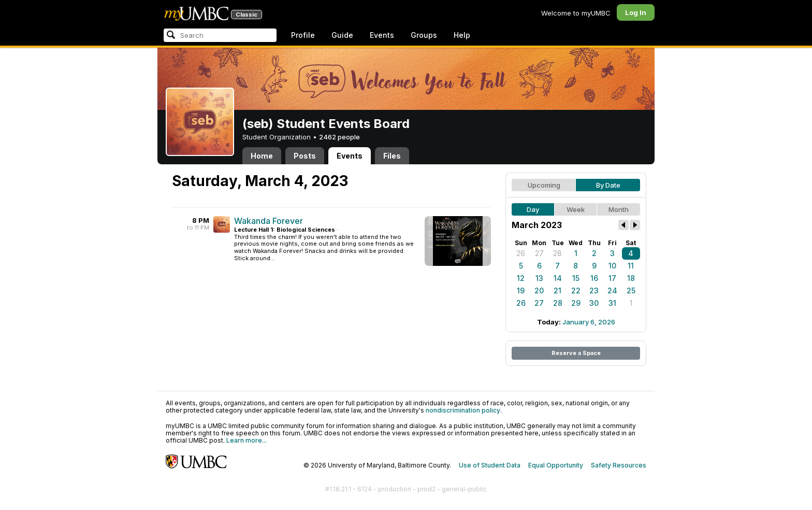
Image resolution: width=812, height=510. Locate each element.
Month (619, 209)
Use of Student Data (490, 465)
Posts (305, 156)
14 (558, 278)
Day (533, 209)
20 (539, 291)
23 (594, 291)
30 (594, 303)
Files (392, 156)
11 (631, 266)
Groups (424, 35)
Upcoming (544, 185)
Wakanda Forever (269, 221)
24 (612, 291)
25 (631, 291)
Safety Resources (619, 465)
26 (521, 253)
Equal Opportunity (556, 465)
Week (576, 209)
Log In (636, 12)
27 (539, 253)
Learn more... (247, 440)
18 (631, 278)
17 (612, 278)
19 (521, 291)
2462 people (339, 137)
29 (576, 303)
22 (576, 291)
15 (576, 278)
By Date (608, 185)
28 (557, 253)
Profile (303, 35)
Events (382, 35)
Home (262, 156)
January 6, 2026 (589, 322)
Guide (342, 35)
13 (539, 278)
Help (462, 35)
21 (557, 291)
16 (594, 278)
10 (612, 266)
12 (521, 278)
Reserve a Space (576, 353)
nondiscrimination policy (463, 410)
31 (612, 303)
